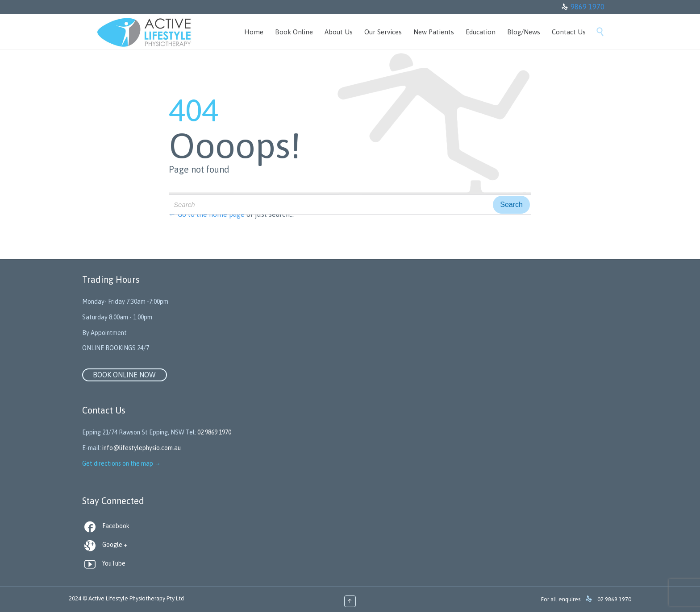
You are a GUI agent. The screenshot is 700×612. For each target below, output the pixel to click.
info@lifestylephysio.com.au (142, 448)
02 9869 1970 (214, 432)
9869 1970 (587, 7)
